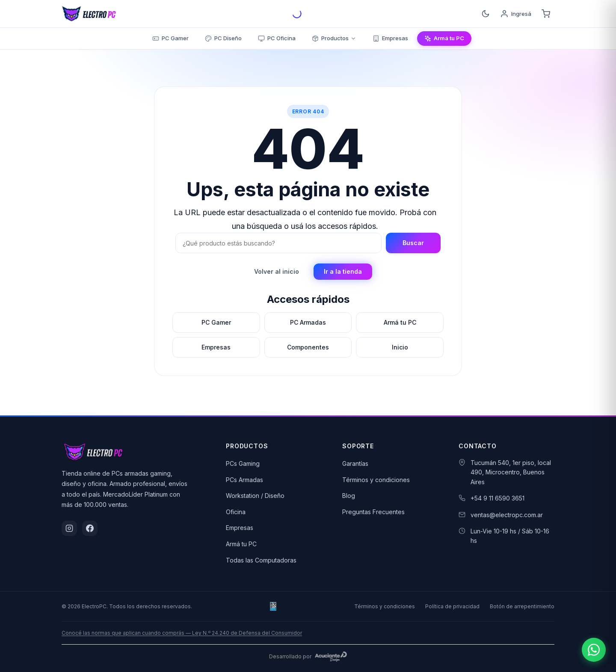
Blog (349, 496)
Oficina (236, 512)
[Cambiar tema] (486, 14)
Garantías (355, 463)
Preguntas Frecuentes (373, 512)
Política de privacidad (452, 606)
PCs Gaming (243, 463)
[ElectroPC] (89, 14)
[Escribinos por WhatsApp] (594, 650)
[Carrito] (546, 14)
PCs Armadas (244, 480)
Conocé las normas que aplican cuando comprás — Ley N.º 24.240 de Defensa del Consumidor (182, 633)
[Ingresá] (516, 14)
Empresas (240, 528)
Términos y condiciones (376, 480)
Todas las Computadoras (261, 560)
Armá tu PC (241, 544)
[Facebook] (90, 528)
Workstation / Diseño (255, 496)
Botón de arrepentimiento (522, 606)
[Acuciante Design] (331, 657)
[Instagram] (69, 528)
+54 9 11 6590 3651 (498, 498)
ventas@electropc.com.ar (507, 515)
